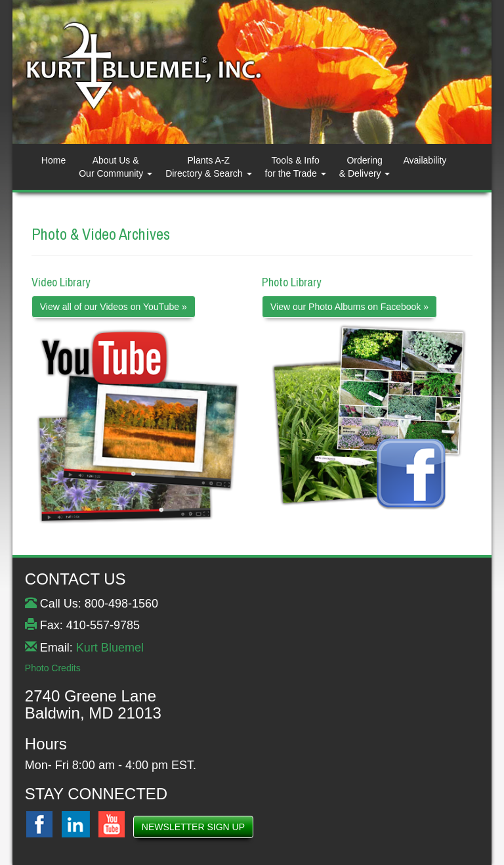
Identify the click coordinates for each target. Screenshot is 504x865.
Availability (425, 160)
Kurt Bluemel (110, 648)
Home (53, 160)
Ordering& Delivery (365, 167)
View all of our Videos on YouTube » (114, 307)
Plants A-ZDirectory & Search (208, 167)
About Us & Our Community (115, 167)
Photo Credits (53, 668)
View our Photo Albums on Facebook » (349, 307)
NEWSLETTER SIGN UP (193, 827)
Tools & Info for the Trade (296, 167)
